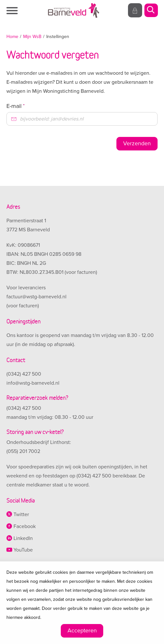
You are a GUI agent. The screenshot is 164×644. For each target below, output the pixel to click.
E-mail (15, 106)
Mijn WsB (32, 37)
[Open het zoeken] (151, 11)
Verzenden (137, 143)
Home (12, 37)
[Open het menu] (13, 11)
